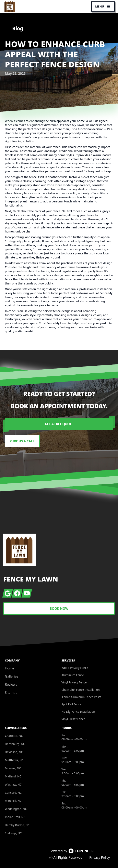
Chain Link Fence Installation (81, 690)
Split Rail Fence (71, 704)
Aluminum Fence (73, 675)
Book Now (59, 609)
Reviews (11, 684)
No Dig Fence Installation (78, 712)
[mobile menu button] (103, 6)
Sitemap (11, 693)
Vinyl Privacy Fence (74, 682)
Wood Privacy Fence (75, 668)
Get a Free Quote (59, 424)
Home (10, 668)
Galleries (11, 676)
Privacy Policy (100, 857)
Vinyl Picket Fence (73, 719)
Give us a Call (22, 441)
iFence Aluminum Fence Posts (81, 697)
